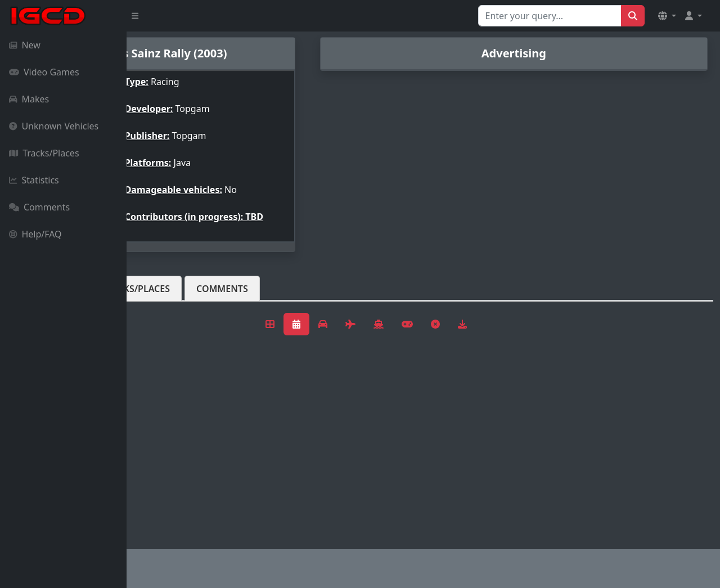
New (25, 45)
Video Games (44, 72)
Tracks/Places (44, 153)
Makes (29, 99)
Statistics (34, 180)
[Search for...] (550, 16)
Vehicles (168, 298)
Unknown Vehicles (54, 126)
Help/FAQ (35, 234)
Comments (39, 207)
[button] (667, 16)
